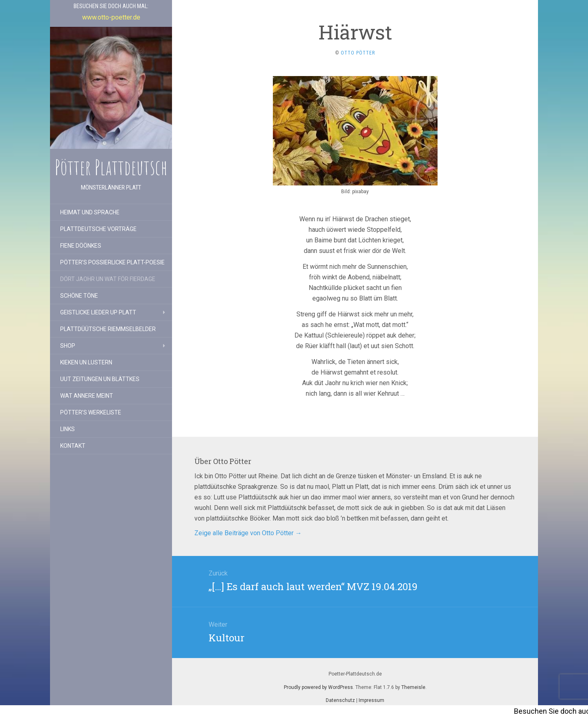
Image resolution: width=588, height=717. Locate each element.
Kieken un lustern (86, 362)
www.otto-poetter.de (111, 17)
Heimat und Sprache (90, 212)
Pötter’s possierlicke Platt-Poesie (112, 262)
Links (68, 429)
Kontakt (73, 446)
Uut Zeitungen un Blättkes (100, 379)
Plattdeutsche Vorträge (98, 229)
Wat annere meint (87, 396)
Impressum (371, 700)
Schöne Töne (79, 296)
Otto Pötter (358, 53)
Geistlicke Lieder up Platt (98, 312)
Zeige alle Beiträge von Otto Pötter (248, 533)
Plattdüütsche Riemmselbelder (108, 329)
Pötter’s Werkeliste (91, 412)
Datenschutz (340, 700)
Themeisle (413, 687)
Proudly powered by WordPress (318, 687)
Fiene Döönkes (81, 246)
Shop (68, 346)
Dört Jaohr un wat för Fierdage (108, 279)
